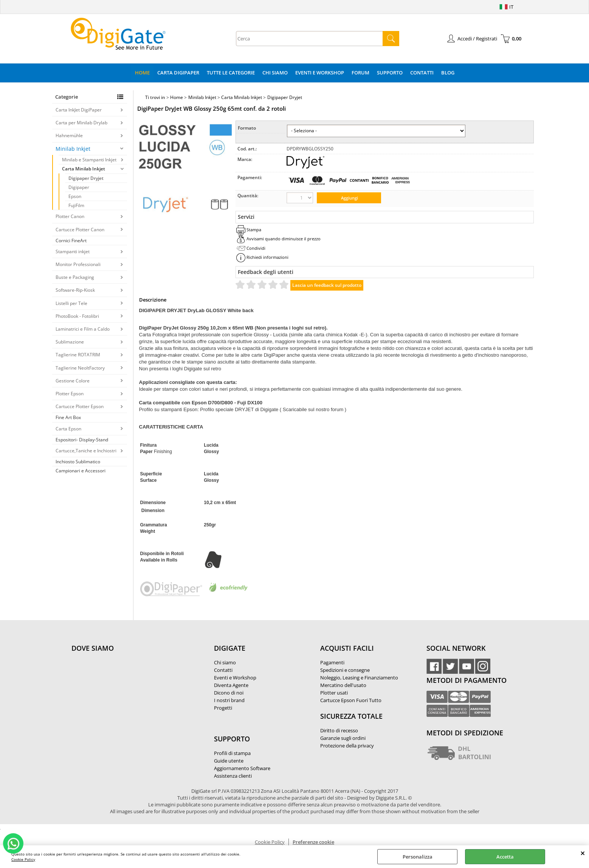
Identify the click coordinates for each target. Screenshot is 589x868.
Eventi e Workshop (320, 73)
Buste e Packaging (75, 277)
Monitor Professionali (78, 264)
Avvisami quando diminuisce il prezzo (284, 239)
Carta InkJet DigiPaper (79, 110)
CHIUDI (583, 853)
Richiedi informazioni (267, 257)
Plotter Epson (70, 394)
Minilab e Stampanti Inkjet (89, 160)
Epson (75, 196)
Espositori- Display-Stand (82, 440)
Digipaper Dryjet (86, 178)
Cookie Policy (23, 859)
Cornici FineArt (71, 241)
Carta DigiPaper (178, 73)
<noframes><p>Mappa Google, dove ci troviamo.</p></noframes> (128, 698)
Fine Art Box (68, 417)
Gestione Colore (73, 381)
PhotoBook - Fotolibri (77, 316)
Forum (360, 73)
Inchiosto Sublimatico (78, 462)
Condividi (256, 248)
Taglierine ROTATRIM (78, 355)
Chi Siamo (275, 73)
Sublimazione (70, 342)
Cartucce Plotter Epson (80, 406)
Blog (448, 73)
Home (142, 73)
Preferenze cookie (313, 842)
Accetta (505, 857)
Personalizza (418, 857)
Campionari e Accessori (81, 471)
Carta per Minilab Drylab (81, 123)
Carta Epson (68, 429)
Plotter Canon (70, 216)
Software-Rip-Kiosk (75, 290)
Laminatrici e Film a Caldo (83, 329)
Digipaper (79, 187)
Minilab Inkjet (73, 149)
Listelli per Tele (71, 303)
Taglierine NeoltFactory (80, 368)
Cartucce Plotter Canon (80, 230)
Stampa (254, 230)
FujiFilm (76, 205)
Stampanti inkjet (73, 251)
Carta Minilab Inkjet (84, 169)
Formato (247, 128)
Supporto (390, 73)
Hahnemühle (69, 135)
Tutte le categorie (231, 73)
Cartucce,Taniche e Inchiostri (86, 451)
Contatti (422, 73)
